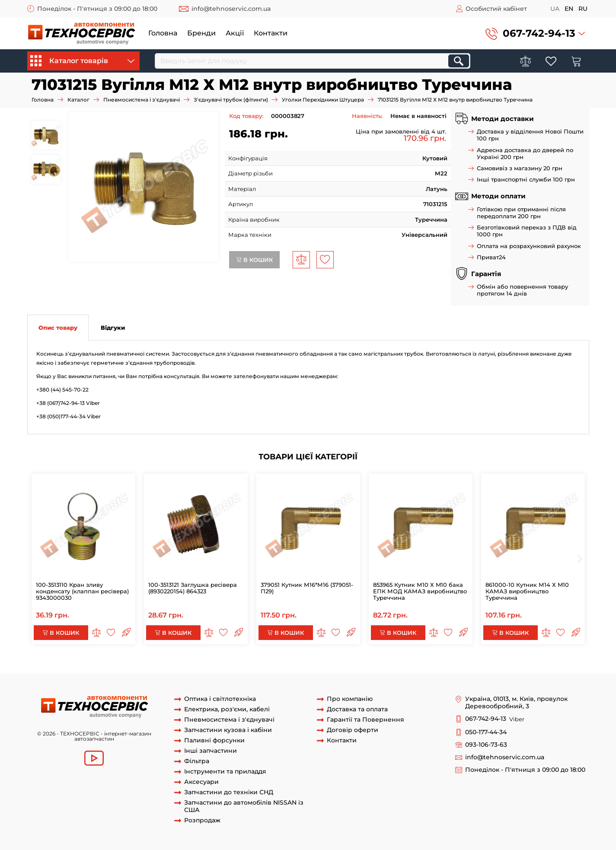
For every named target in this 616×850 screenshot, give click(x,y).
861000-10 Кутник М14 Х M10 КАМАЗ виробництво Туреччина (527, 591)
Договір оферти (353, 730)
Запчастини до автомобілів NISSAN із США (244, 806)
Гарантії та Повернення (365, 720)
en (569, 9)
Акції (235, 33)
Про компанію (350, 699)
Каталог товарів (82, 61)
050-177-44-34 (486, 732)
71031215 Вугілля (186, 665)
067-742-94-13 (539, 33)
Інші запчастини (211, 751)
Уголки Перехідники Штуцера (323, 100)
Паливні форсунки (214, 740)
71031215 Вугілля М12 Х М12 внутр (88, 665)
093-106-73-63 (486, 745)
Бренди (201, 33)
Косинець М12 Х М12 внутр (250, 665)
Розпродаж (202, 820)
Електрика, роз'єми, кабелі (227, 709)
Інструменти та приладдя (225, 772)
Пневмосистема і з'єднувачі (142, 100)
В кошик (254, 260)
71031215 (149, 665)
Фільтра (197, 761)
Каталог (78, 100)
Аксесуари (201, 782)
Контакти (271, 33)
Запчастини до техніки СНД (229, 792)
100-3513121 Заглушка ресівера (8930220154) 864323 (193, 588)
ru (583, 9)
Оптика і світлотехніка (220, 699)
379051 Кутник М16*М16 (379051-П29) (307, 588)
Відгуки (113, 328)
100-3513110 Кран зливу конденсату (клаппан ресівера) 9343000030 (82, 591)
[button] (535, 33)
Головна (163, 33)
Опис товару (58, 328)
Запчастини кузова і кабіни (228, 730)
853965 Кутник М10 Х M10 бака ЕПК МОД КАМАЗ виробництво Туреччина (420, 591)
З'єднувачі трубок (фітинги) (231, 100)
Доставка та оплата (357, 709)
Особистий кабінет (496, 9)
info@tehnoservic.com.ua (231, 9)
